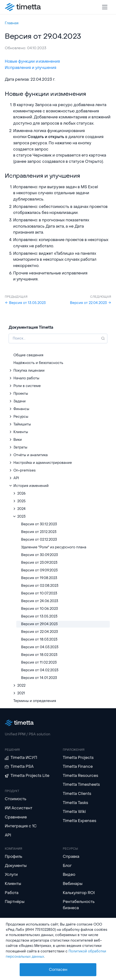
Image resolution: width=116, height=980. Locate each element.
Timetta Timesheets (81, 784)
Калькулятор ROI (79, 893)
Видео (69, 874)
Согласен (58, 970)
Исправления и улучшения (31, 68)
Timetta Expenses (80, 821)
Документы (16, 866)
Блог (67, 866)
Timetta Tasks (75, 803)
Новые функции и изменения (32, 61)
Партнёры (15, 902)
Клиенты (13, 884)
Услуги (11, 874)
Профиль (14, 856)
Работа (12, 893)
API (8, 835)
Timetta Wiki (74, 812)
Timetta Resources (81, 776)
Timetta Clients (77, 794)
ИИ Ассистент (19, 808)
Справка (71, 856)
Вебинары (73, 884)
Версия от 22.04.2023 (91, 303)
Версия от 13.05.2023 (25, 303)
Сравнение (16, 817)
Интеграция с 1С (21, 826)
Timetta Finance (78, 766)
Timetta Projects (78, 758)
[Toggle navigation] (105, 7)
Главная (12, 23)
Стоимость (16, 799)
